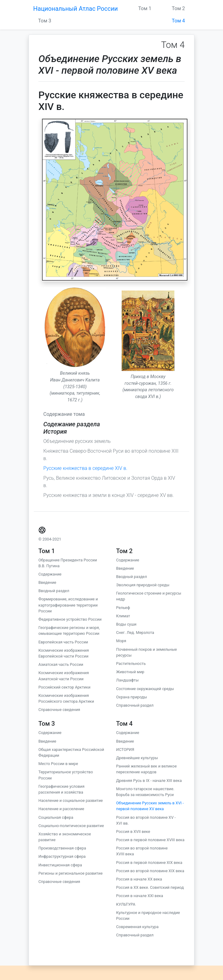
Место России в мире (58, 764)
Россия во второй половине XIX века (150, 871)
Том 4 (178, 21)
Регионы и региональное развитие (70, 873)
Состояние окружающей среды (145, 689)
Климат (123, 616)
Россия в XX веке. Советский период (150, 887)
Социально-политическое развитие (71, 826)
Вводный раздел (54, 591)
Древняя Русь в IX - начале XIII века (149, 781)
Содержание (50, 574)
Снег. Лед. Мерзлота (135, 633)
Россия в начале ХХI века (140, 896)
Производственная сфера (62, 848)
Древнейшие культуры (137, 758)
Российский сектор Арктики (64, 687)
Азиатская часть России (61, 664)
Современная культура (137, 927)
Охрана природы (131, 697)
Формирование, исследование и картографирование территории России (68, 605)
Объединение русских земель (77, 441)
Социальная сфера (56, 817)
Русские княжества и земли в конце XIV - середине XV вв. (109, 495)
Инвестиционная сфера (60, 865)
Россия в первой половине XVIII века (150, 840)
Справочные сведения (59, 710)
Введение (47, 582)
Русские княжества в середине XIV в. (85, 468)
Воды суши (126, 624)
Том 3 (45, 21)
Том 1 (145, 8)
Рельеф (123, 608)
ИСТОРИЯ (125, 750)
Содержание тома (64, 414)
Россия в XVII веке (133, 832)
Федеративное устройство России (70, 619)
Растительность (131, 664)
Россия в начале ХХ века (139, 879)
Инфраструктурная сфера (62, 856)
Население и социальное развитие (71, 800)
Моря (121, 641)
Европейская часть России (63, 642)
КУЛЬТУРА (126, 904)
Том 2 (178, 8)
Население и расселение (61, 809)
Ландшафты (127, 680)
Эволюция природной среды (143, 585)
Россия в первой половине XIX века (149, 863)
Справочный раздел (135, 705)
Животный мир (130, 672)
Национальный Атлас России (76, 9)
